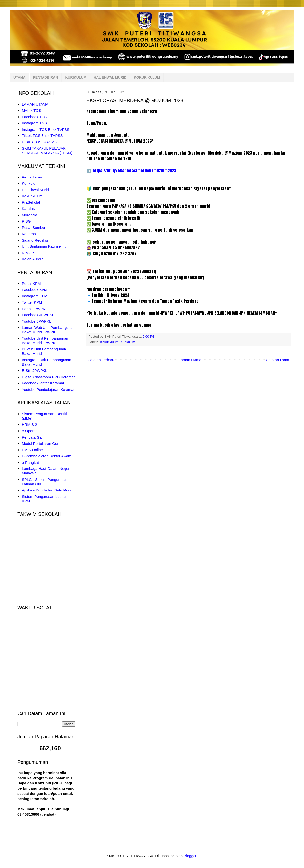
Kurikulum (128, 342)
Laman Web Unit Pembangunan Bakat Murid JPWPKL (48, 330)
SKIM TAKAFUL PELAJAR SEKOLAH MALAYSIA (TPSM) (47, 150)
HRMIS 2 (30, 425)
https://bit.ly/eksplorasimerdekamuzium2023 (134, 171)
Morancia (30, 215)
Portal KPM (31, 283)
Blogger (190, 856)
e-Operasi (30, 431)
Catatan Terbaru (101, 360)
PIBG (26, 221)
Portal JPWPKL (35, 309)
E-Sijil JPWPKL (35, 370)
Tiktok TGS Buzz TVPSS (42, 136)
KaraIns (28, 209)
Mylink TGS (32, 110)
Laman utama (190, 360)
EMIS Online (32, 450)
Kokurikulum (109, 342)
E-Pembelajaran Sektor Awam (47, 456)
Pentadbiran (32, 177)
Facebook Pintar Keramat (43, 383)
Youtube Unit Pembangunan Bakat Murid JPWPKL (45, 341)
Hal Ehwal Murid (35, 190)
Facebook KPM (35, 290)
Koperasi (29, 234)
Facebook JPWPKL (38, 315)
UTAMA (20, 77)
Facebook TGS (34, 117)
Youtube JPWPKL (37, 321)
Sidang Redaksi (35, 240)
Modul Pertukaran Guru (41, 443)
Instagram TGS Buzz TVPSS (46, 129)
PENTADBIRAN (46, 77)
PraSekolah (32, 202)
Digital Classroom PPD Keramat (48, 377)
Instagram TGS (34, 123)
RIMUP (28, 253)
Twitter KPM (32, 302)
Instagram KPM (35, 296)
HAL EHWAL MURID (110, 77)
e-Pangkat (30, 462)
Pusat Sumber (34, 228)
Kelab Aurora (33, 259)
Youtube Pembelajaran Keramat (48, 389)
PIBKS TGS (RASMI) (39, 142)
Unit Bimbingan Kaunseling (44, 246)
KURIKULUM (76, 77)
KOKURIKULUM (147, 77)
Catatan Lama (278, 360)
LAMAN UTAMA (35, 104)
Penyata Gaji (33, 437)
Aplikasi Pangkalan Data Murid (47, 490)
